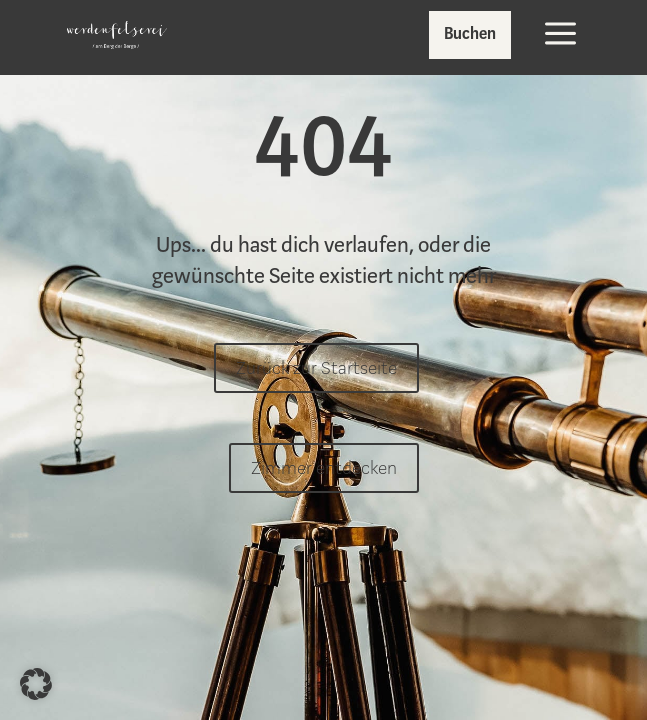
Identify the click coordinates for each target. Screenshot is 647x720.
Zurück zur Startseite (316, 368)
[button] (36, 684)
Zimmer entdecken (324, 468)
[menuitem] (117, 35)
